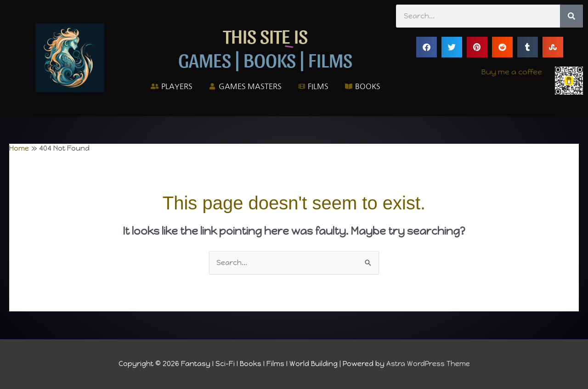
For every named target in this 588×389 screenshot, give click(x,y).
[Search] (571, 16)
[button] (427, 47)
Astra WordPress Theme (428, 364)
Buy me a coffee (512, 72)
